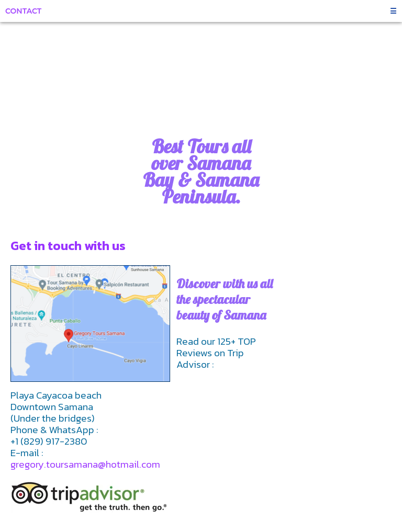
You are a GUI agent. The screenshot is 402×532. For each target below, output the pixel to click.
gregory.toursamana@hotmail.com (85, 464)
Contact (23, 11)
